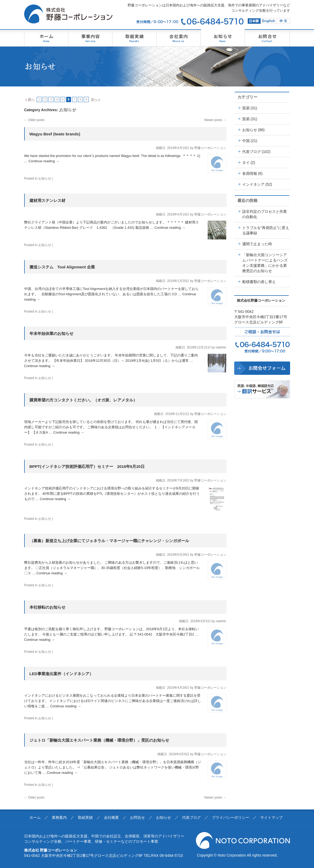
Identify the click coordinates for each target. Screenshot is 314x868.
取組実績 (85, 817)
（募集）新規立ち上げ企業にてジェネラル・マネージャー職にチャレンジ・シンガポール (109, 541)
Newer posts (215, 120)
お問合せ (137, 817)
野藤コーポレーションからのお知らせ (223, 38)
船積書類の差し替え (259, 282)
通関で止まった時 (257, 244)
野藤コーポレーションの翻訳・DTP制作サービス (262, 389)
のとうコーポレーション (90, 38)
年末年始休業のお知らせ (51, 333)
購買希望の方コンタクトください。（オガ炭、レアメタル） (83, 400)
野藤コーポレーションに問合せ (262, 368)
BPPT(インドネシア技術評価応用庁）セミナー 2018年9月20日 (87, 466)
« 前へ (30, 99)
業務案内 (59, 817)
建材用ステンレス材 (47, 200)
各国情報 (250, 173)
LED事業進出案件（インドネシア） (61, 674)
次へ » (95, 99)
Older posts (34, 120)
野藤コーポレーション (46, 38)
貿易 (246, 108)
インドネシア (253, 184)
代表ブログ (252, 152)
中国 (246, 141)
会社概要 (111, 817)
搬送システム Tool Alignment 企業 (62, 267)
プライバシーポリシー (231, 817)
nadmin (221, 347)
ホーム (35, 817)
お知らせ (45, 178)
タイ (246, 163)
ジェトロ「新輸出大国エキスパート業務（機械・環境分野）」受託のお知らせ (99, 740)
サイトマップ (271, 817)
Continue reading (44, 161)
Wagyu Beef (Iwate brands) (55, 134)
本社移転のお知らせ (47, 607)
